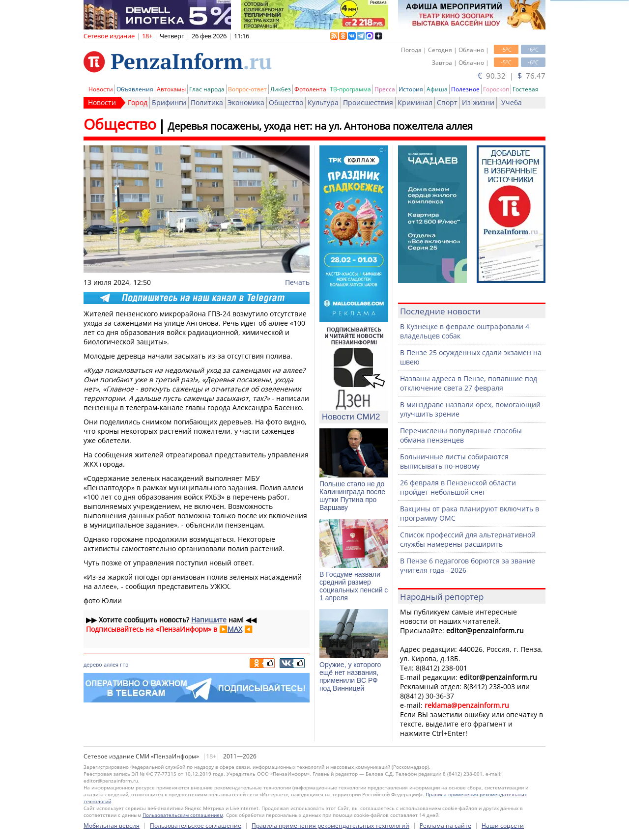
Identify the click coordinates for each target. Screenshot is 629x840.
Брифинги (169, 102)
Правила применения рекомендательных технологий (330, 826)
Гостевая (526, 89)
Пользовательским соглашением (183, 815)
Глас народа (207, 89)
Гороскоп (496, 89)
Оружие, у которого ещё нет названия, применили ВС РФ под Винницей (350, 676)
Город (138, 102)
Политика (207, 102)
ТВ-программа (350, 89)
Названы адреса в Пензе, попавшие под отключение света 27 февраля (469, 383)
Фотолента (310, 89)
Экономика (246, 102)
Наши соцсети (503, 826)
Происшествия (368, 102)
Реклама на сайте (445, 826)
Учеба (512, 102)
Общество (286, 102)
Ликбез (281, 89)
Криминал (415, 102)
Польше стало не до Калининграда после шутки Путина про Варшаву (352, 496)
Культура (323, 102)
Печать (297, 282)
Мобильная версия (112, 826)
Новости (101, 89)
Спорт (447, 102)
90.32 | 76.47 (512, 76)
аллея (111, 664)
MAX (235, 629)
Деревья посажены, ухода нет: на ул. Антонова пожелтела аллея (320, 126)
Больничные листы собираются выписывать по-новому (454, 461)
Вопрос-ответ (247, 89)
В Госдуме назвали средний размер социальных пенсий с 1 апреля (354, 586)
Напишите (209, 620)
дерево (93, 664)
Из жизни (478, 102)
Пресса (385, 89)
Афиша (437, 89)
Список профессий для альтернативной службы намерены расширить (468, 539)
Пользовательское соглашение (196, 826)
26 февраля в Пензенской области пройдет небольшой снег (458, 487)
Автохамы (171, 89)
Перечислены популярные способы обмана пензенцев (461, 435)
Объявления (135, 89)
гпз (124, 664)
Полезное (465, 89)
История (411, 89)
